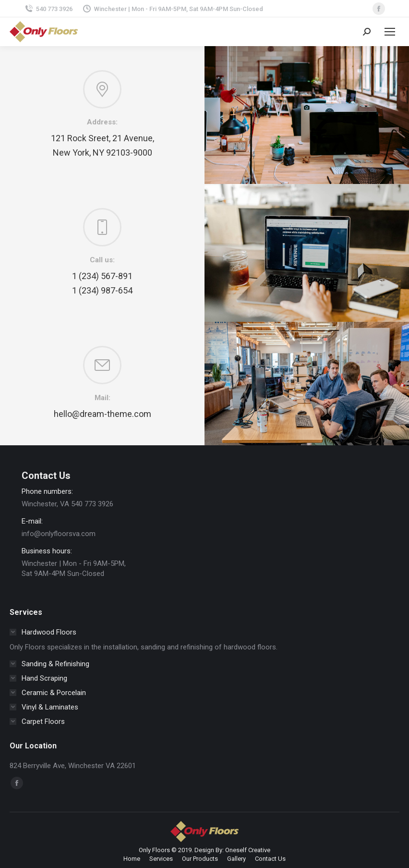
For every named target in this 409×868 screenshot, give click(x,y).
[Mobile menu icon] (390, 32)
